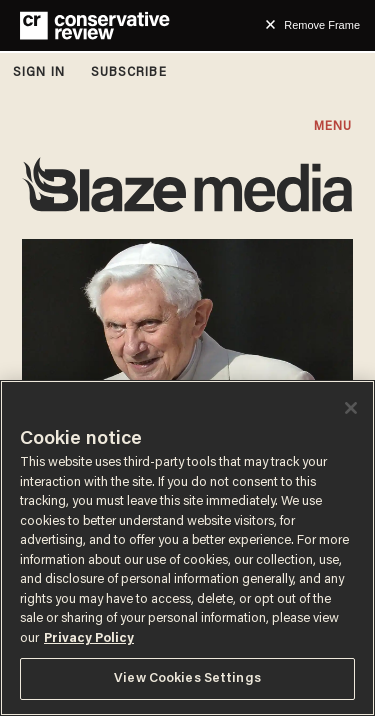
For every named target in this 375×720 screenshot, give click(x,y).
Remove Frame (322, 25)
